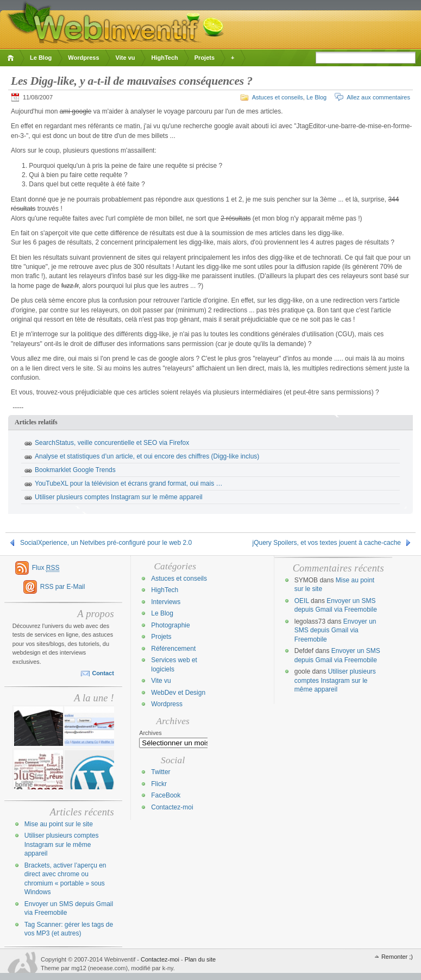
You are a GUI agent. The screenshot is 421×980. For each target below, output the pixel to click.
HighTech (164, 58)
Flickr (159, 784)
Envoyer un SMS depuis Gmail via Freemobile (335, 630)
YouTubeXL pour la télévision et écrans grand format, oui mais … (129, 483)
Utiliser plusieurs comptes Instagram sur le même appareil (119, 497)
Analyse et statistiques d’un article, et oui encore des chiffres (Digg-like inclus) (147, 456)
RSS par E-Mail (63, 587)
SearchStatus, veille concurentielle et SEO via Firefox (112, 443)
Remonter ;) (397, 957)
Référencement (173, 649)
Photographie (170, 625)
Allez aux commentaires (378, 97)
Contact (103, 673)
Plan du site (200, 959)
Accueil (12, 58)
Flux (46, 568)
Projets (205, 58)
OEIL (302, 601)
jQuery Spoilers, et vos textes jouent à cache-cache (327, 543)
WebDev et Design (178, 693)
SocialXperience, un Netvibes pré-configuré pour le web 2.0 (106, 543)
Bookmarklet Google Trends (75, 470)
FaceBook (166, 795)
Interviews (166, 602)
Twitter (161, 772)
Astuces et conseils (278, 97)
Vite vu (125, 58)
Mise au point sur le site (59, 824)
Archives (150, 733)
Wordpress (83, 58)
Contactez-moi (172, 807)
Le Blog (41, 58)
